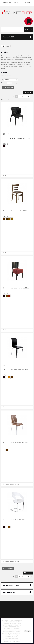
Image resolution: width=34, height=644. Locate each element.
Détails (3, 68)
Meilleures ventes (12, 585)
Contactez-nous (7, 2)
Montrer (4, 83)
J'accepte (27, 631)
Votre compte (17, 2)
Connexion (27, 2)
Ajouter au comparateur (12, 176)
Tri (2, 80)
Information (9, 592)
